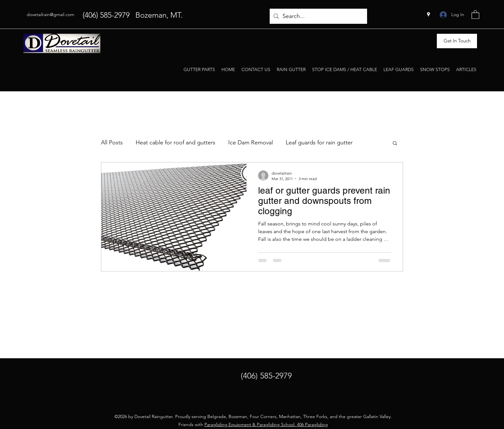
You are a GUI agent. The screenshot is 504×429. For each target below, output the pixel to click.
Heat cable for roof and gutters (175, 142)
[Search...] (318, 16)
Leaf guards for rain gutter (319, 142)
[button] (475, 14)
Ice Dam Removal (251, 142)
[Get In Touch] (457, 41)
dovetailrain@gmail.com (50, 14)
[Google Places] (428, 14)
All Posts (112, 142)
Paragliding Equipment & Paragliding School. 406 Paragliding (266, 424)
